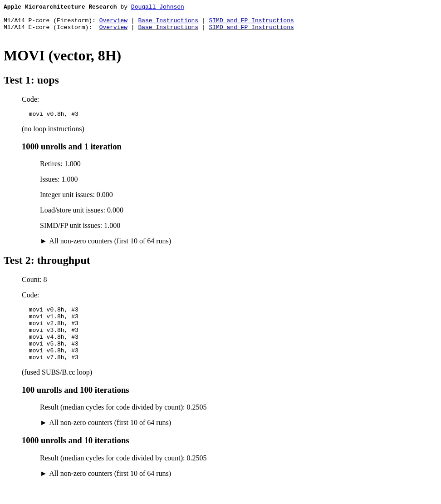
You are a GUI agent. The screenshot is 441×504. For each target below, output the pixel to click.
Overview (113, 24)
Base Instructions (168, 24)
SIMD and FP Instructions (251, 24)
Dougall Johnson (158, 8)
